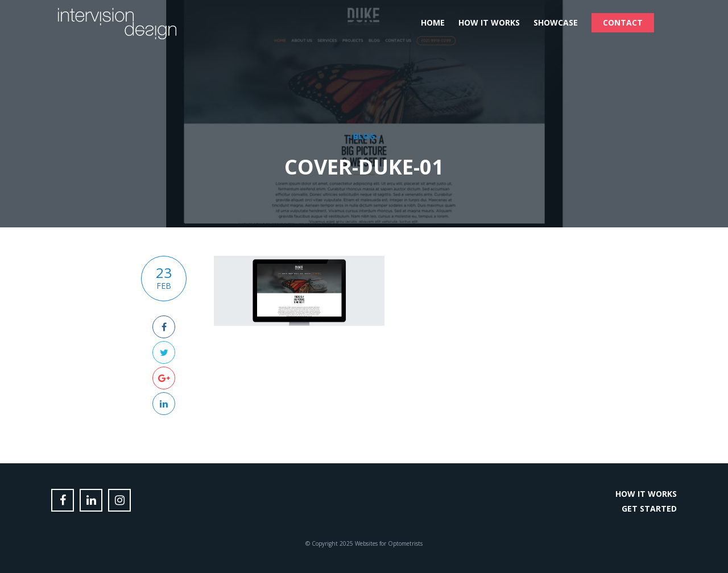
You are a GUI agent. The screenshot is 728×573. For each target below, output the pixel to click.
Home (433, 22)
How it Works (489, 22)
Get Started (649, 508)
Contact (623, 22)
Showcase (556, 22)
